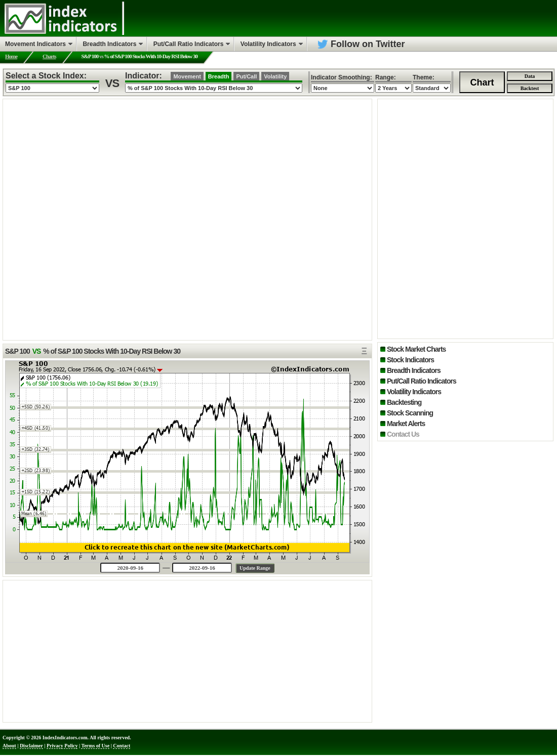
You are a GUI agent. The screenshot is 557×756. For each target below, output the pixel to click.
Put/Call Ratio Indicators (422, 381)
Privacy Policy (62, 746)
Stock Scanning (410, 413)
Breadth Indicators (414, 370)
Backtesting (404, 402)
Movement (187, 76)
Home (11, 56)
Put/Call (246, 76)
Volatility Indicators (414, 392)
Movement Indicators (35, 44)
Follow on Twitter (368, 44)
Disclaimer (31, 746)
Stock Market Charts (416, 349)
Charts (49, 56)
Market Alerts (406, 424)
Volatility (275, 76)
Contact (122, 746)
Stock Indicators (410, 360)
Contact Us (403, 434)
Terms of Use (95, 746)
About (9, 746)
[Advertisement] (187, 651)
